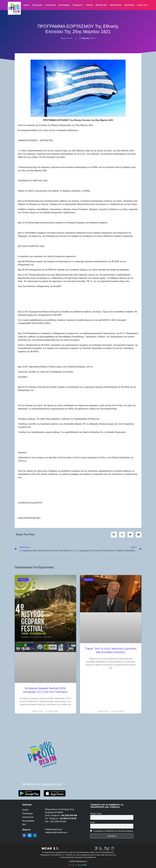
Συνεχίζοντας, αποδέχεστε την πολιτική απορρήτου (113, 831)
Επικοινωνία (50, 5)
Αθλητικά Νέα (116, 5)
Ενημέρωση (78, 5)
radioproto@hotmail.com (56, 832)
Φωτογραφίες (64, 5)
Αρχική (26, 5)
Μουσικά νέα (101, 5)
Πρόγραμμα (37, 5)
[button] (114, 535)
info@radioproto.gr (54, 829)
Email (92, 822)
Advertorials (129, 5)
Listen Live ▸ (142, 5)
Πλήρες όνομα (96, 814)
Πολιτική (89, 5)
